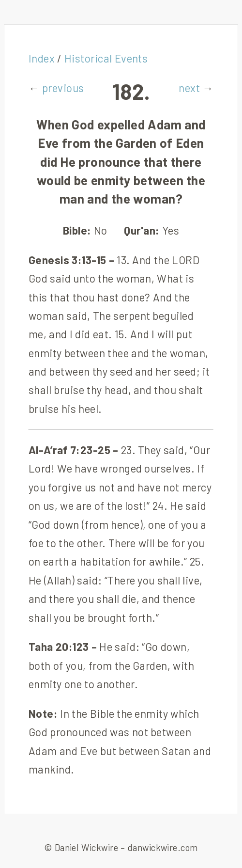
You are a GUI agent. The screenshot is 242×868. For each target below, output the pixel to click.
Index (42, 58)
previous (63, 88)
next (189, 88)
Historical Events (106, 58)
